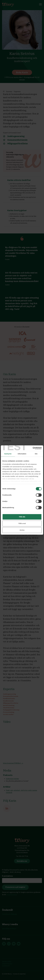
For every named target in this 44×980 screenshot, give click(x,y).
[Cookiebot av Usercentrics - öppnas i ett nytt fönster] (33, 448)
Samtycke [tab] (8, 454)
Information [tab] (22, 454)
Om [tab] (36, 454)
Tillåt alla (22, 517)
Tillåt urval (22, 523)
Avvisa (22, 530)
